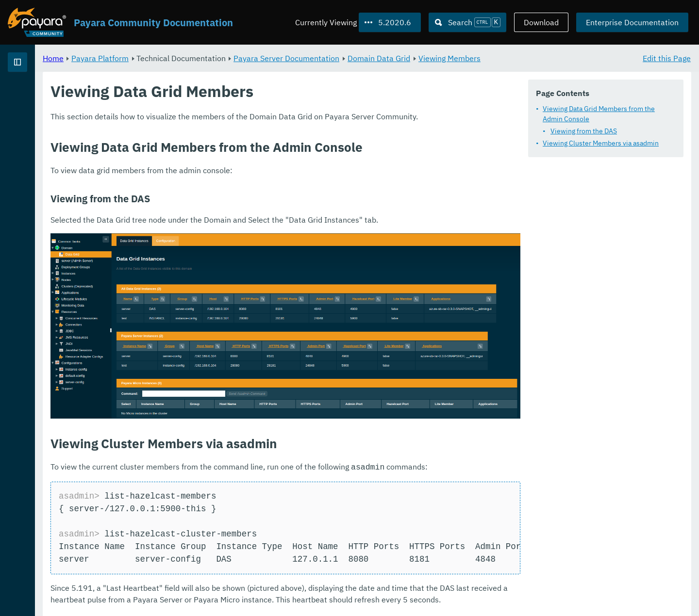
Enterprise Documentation (632, 22)
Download (541, 22)
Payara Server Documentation (407, 58)
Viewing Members (570, 58)
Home (174, 58)
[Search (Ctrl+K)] (467, 22)
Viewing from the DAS (584, 131)
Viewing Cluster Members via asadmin (601, 143)
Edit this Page (667, 58)
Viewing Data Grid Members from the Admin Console (599, 114)
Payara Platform (221, 58)
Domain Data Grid (500, 58)
